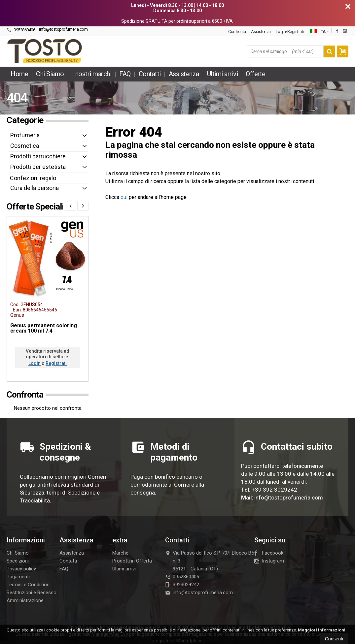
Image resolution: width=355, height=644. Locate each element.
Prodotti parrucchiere (38, 156)
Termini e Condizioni (29, 585)
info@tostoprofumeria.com (63, 29)
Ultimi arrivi (223, 74)
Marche (120, 553)
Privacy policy (21, 569)
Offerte (256, 74)
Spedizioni (18, 561)
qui (124, 197)
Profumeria (25, 135)
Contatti (150, 74)
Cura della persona (35, 188)
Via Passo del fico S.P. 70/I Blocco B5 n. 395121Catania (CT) (210, 561)
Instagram (269, 561)
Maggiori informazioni (322, 630)
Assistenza (261, 32)
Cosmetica (25, 146)
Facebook (269, 553)
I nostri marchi (92, 74)
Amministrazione (25, 600)
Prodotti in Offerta (132, 561)
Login (35, 363)
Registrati (56, 363)
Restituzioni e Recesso (32, 593)
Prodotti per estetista (38, 167)
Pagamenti (18, 577)
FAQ (125, 74)
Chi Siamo (50, 74)
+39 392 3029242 (274, 490)
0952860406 (21, 30)
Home (19, 74)
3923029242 (182, 585)
